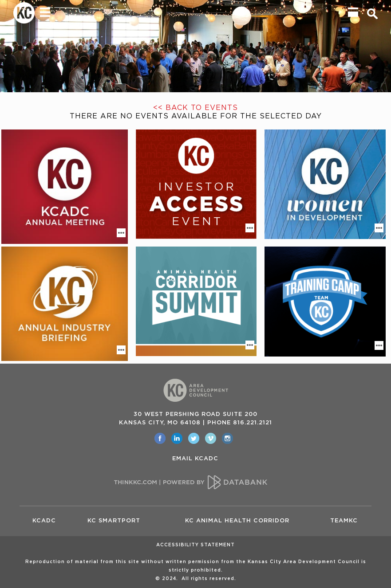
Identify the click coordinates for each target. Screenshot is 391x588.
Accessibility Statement (195, 545)
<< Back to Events (195, 108)
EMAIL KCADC (195, 459)
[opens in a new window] (160, 438)
